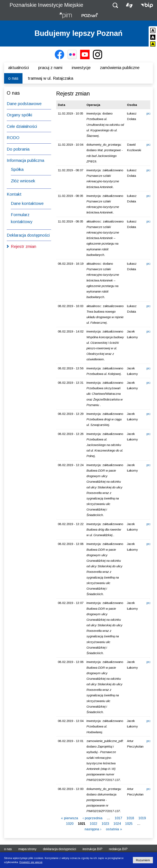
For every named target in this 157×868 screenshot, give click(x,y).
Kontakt (14, 194)
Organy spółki (19, 115)
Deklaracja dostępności (28, 235)
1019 (142, 818)
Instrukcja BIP (93, 849)
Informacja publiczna (25, 160)
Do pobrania (18, 149)
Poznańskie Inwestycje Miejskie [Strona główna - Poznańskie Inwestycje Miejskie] (46, 5)
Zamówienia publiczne (120, 68)
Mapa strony (27, 849)
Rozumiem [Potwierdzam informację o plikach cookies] (143, 860)
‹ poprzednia (93, 818)
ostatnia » (114, 829)
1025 (129, 824)
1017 (118, 818)
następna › (93, 829)
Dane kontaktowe (27, 203)
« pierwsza (70, 818)
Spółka (17, 169)
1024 (117, 824)
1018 (130, 818)
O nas (13, 78)
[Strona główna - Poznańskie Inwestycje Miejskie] (65, 16)
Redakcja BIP (118, 849)
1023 (105, 824)
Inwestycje (81, 68)
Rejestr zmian (24, 246)
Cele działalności (22, 126)
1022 (93, 824)
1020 (70, 824)
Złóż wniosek (23, 181)
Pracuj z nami (50, 68)
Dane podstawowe (24, 104)
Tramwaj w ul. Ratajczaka (50, 78)
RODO (13, 138)
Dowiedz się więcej (31, 862)
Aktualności (19, 68)
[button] (115, 5)
